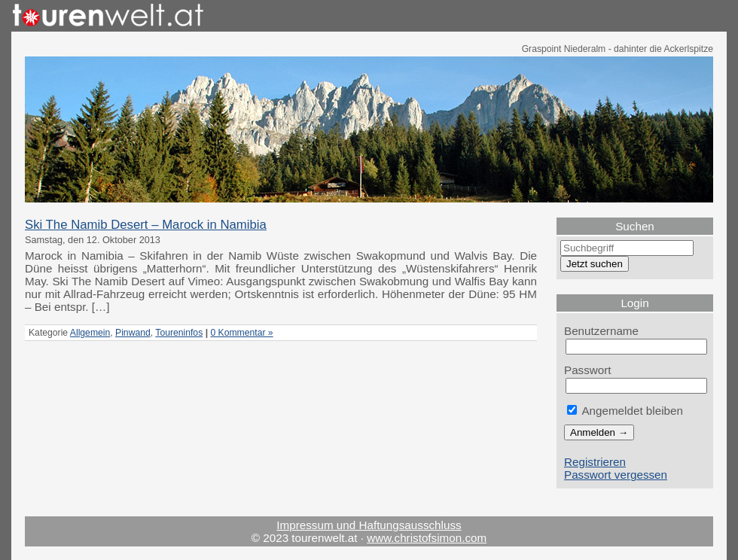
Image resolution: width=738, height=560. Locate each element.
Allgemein (90, 333)
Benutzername (601, 331)
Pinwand (133, 333)
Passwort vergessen (616, 475)
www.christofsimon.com (427, 538)
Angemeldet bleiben (625, 411)
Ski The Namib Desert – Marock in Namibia (146, 225)
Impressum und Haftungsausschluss (369, 525)
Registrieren (595, 462)
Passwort (588, 370)
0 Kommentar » (241, 333)
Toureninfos (179, 333)
